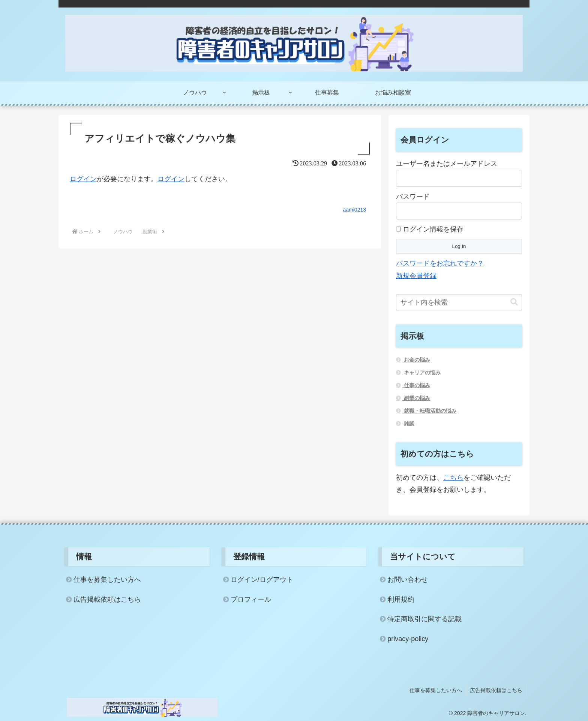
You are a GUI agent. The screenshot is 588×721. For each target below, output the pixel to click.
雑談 (408, 424)
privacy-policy (408, 639)
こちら (453, 478)
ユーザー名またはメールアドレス (447, 164)
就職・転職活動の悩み (429, 411)
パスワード (413, 197)
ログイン (83, 179)
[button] (514, 302)
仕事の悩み (416, 385)
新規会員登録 (416, 276)
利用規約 (401, 599)
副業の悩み (416, 398)
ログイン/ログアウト (262, 580)
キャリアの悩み (421, 373)
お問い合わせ (408, 580)
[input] (459, 303)
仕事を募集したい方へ (107, 580)
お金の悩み (416, 360)
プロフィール (251, 599)
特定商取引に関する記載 (424, 619)
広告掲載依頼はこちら (107, 599)
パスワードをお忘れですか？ (440, 263)
